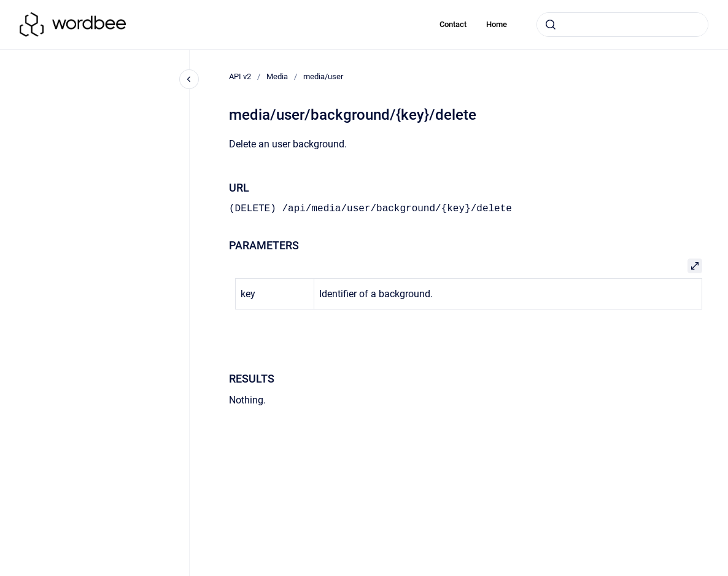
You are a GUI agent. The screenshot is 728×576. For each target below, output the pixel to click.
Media (277, 76)
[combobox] (622, 25)
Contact (453, 24)
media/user (323, 76)
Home (497, 24)
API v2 (240, 76)
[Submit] (551, 25)
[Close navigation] (189, 79)
